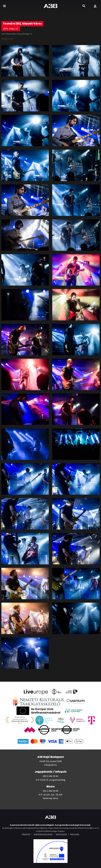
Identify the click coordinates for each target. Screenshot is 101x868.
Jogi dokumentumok (43, 834)
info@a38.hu (51, 765)
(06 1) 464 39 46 (50, 791)
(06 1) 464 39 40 (50, 776)
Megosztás (7, 39)
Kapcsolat (75, 834)
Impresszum (61, 834)
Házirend (26, 834)
